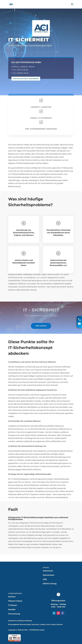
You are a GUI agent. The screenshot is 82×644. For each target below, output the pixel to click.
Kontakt (12, 609)
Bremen (32, 67)
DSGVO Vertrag (50, 584)
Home (46, 568)
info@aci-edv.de (24, 73)
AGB (45, 579)
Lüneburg (25, 67)
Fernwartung (14, 614)
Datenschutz (49, 575)
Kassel (53, 624)
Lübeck (43, 624)
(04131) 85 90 (24, 70)
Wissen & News (15, 601)
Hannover (35, 624)
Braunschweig (25, 624)
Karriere (12, 597)
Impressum (48, 571)
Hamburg (16, 67)
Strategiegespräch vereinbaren (27, 79)
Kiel (48, 624)
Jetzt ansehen (41, 326)
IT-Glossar (13, 605)
